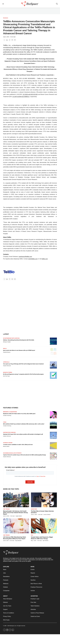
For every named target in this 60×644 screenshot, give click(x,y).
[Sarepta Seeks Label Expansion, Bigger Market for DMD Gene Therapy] (44, 526)
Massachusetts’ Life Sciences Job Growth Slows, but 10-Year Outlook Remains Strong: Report (16, 513)
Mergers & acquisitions (10, 412)
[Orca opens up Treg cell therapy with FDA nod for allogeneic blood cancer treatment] (53, 365)
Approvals (6, 362)
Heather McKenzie (7, 366)
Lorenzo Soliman (47, 515)
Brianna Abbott (6, 446)
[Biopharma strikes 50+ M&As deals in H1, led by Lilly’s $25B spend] (53, 415)
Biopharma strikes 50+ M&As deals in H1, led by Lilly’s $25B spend (19, 414)
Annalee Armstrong (7, 416)
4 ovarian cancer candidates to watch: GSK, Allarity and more (18, 445)
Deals (5, 348)
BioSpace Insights (7, 342)
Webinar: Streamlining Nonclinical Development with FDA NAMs (19, 340)
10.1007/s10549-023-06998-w (21, 97)
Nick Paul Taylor (6, 376)
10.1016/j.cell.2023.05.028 (30, 94)
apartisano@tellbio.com (25, 257)
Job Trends (6, 509)
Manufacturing (8, 372)
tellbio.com (45, 259)
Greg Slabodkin (18, 541)
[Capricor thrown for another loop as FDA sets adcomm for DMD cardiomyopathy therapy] (53, 456)
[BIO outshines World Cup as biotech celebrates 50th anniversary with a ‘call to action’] (53, 425)
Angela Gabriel (19, 516)
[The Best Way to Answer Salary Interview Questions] (44, 500)
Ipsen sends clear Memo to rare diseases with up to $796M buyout (19, 350)
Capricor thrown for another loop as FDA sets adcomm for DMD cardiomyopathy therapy (24, 455)
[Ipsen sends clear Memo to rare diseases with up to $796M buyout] (53, 351)
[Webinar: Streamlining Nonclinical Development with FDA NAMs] (53, 341)
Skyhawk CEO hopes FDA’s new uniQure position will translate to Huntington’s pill (23, 434)
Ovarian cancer (8, 443)
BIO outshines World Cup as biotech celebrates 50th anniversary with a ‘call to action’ (24, 424)
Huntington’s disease (9, 432)
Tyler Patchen (45, 541)
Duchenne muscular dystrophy (12, 453)
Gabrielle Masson (7, 352)
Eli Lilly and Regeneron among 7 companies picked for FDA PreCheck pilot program (23, 374)
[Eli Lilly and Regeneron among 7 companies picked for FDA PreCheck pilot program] (53, 375)
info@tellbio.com (33, 259)
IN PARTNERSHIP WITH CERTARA (11, 338)
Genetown (6, 18)
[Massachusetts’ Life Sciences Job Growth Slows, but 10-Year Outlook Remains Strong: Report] (16, 500)
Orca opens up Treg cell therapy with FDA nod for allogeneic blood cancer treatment (23, 364)
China (5, 422)
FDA (32, 535)
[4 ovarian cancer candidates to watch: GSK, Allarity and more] (53, 446)
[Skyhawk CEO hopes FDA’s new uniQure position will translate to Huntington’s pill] (53, 435)
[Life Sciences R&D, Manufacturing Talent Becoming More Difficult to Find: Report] (16, 526)
